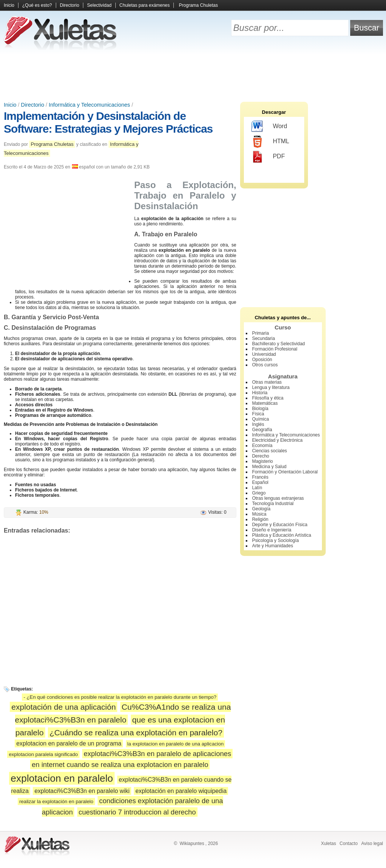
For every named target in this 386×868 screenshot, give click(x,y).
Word (269, 127)
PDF (268, 157)
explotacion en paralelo (62, 778)
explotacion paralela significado (43, 754)
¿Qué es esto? (37, 5)
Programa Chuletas (198, 5)
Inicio (9, 5)
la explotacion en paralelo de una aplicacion (176, 744)
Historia (260, 393)
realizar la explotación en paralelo (56, 801)
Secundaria (264, 338)
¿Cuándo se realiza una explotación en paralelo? (136, 733)
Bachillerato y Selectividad (279, 344)
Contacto (349, 844)
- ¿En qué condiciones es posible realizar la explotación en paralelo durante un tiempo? (120, 697)
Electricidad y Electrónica (277, 440)
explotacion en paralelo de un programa (69, 743)
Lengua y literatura (271, 387)
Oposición (262, 360)
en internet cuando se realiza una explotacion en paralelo (120, 765)
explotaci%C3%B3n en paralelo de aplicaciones (157, 754)
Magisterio (263, 461)
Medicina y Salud (269, 467)
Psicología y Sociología (276, 540)
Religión (260, 519)
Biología (260, 409)
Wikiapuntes (192, 844)
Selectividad (99, 5)
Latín (257, 488)
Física (258, 414)
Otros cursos (265, 365)
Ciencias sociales (270, 451)
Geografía (262, 430)
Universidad (264, 354)
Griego (259, 493)
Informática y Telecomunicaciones (89, 105)
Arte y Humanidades (273, 546)
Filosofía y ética (268, 398)
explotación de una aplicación (64, 707)
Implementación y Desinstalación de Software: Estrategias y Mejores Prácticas (108, 122)
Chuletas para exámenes (145, 5)
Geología (261, 509)
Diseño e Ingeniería (272, 530)
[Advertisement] (193, 75)
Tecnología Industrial (273, 504)
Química (261, 419)
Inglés (258, 424)
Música (259, 514)
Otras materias (267, 382)
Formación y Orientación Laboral (285, 472)
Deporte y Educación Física (280, 525)
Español (260, 482)
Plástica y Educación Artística (282, 535)
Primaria (261, 333)
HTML (270, 142)
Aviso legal (372, 844)
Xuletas (328, 844)
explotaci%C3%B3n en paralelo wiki (82, 791)
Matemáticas (265, 403)
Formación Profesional (275, 349)
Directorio (70, 5)
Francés (260, 477)
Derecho (261, 456)
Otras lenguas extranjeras (278, 498)
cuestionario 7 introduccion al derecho (137, 812)
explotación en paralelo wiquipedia (181, 791)
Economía (262, 445)
